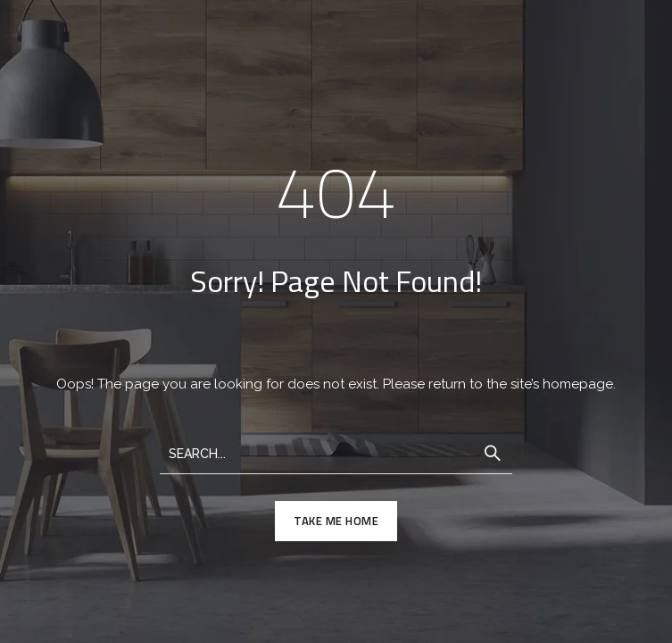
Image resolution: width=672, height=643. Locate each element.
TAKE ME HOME (336, 521)
